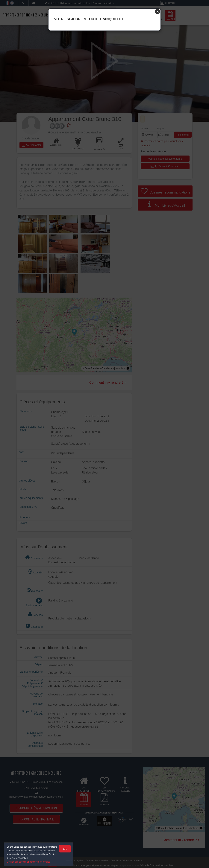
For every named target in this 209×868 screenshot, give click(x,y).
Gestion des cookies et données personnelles (28, 862)
